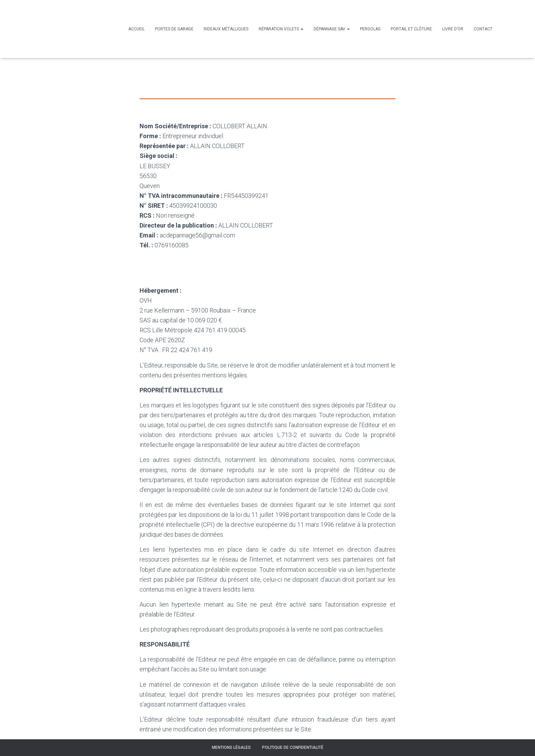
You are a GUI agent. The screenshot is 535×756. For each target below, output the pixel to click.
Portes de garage (174, 29)
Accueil (136, 29)
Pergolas (370, 29)
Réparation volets (281, 29)
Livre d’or (453, 29)
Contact (483, 29)
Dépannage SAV (332, 29)
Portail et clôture (411, 29)
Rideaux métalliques (226, 29)
